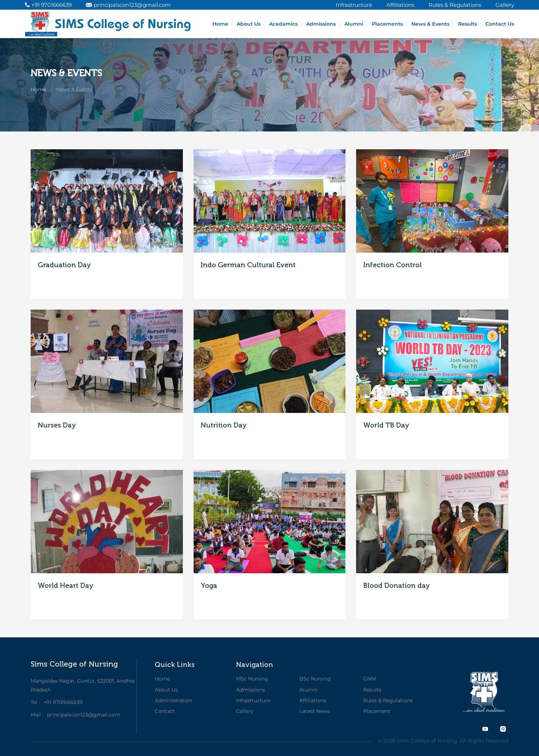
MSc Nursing (252, 679)
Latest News (315, 711)
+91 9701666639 (48, 5)
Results (468, 24)
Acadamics (283, 24)
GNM (369, 679)
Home (220, 24)
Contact (165, 711)
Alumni (354, 24)
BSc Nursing (315, 679)
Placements (387, 24)
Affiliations (313, 700)
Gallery (245, 711)
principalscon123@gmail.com (128, 5)
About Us (249, 24)
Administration (173, 700)
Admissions (321, 24)
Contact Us (500, 24)
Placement (377, 711)
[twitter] (485, 729)
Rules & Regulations (388, 700)
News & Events (430, 24)
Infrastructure (253, 700)
